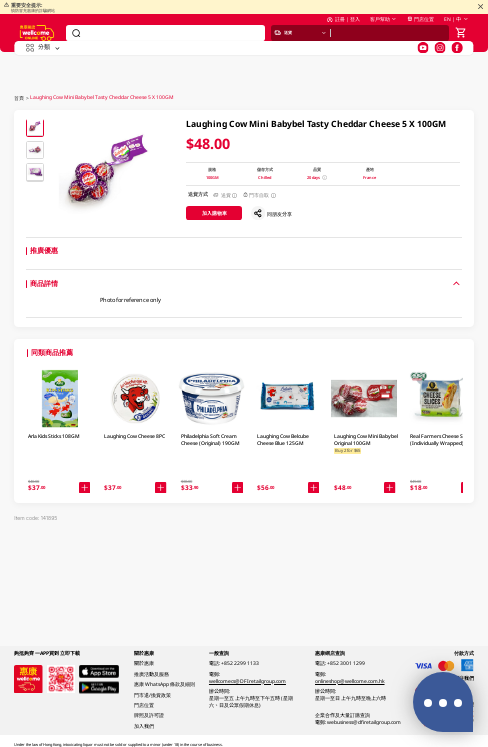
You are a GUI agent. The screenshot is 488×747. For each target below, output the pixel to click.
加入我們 (144, 726)
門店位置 (420, 29)
